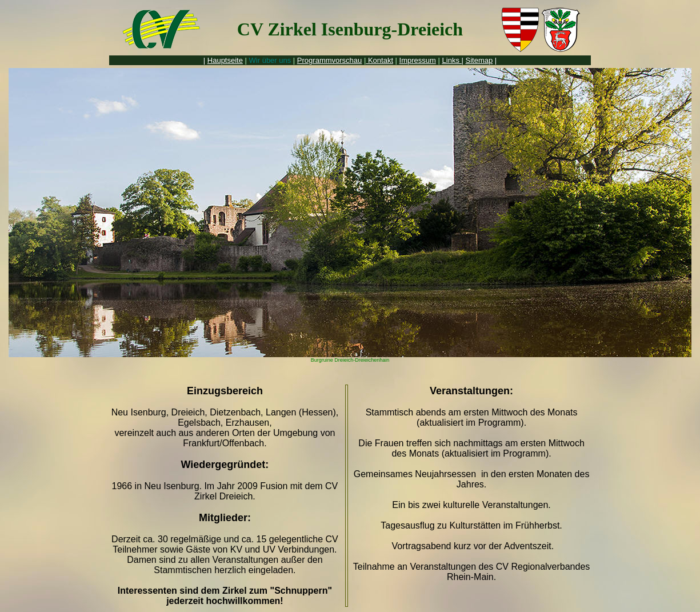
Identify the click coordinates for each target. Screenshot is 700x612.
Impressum (418, 60)
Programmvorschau (329, 60)
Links (452, 60)
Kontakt (379, 60)
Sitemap (479, 60)
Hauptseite (225, 60)
